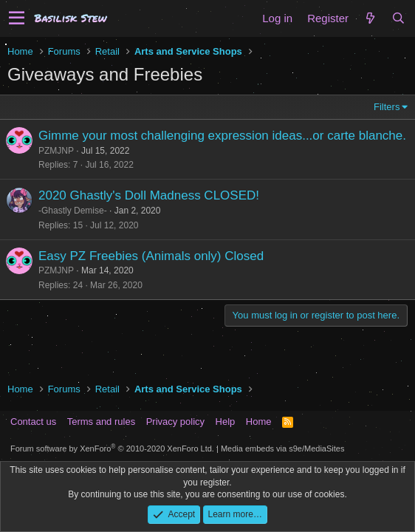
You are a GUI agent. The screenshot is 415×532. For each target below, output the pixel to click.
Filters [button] (387, 107)
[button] (17, 18)
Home (259, 422)
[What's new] (370, 18)
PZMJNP (56, 151)
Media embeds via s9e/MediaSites (283, 449)
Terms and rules (101, 422)
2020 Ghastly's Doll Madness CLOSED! (149, 195)
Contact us (33, 422)
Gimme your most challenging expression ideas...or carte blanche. (222, 136)
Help (226, 422)
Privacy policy (175, 422)
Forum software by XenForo (112, 449)
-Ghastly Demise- (73, 211)
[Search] (398, 18)
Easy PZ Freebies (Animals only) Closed (151, 256)
